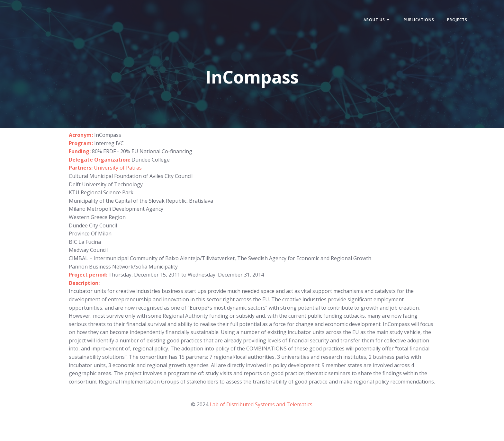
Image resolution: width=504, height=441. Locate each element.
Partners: (81, 168)
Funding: (80, 151)
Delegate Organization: (100, 160)
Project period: (89, 275)
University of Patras (118, 168)
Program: (81, 143)
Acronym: (81, 135)
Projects (457, 20)
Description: (84, 283)
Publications (419, 20)
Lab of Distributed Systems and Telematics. (261, 404)
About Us (377, 20)
